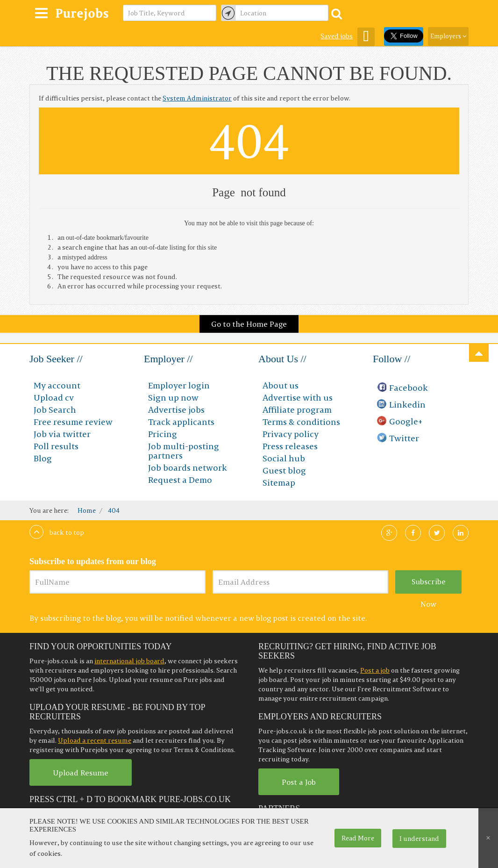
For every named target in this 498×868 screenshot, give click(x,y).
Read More (358, 838)
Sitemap (279, 483)
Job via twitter (62, 434)
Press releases (290, 446)
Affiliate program (297, 410)
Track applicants (181, 422)
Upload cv (54, 398)
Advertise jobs (176, 410)
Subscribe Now (429, 585)
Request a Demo (180, 480)
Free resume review (73, 422)
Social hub (284, 458)
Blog (43, 458)
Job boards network (188, 468)
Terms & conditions (301, 422)
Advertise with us (298, 398)
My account (57, 385)
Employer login (179, 385)
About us (281, 385)
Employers (448, 36)
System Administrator (197, 98)
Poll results (56, 446)
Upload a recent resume (95, 740)
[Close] (488, 838)
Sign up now (173, 398)
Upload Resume (81, 773)
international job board (129, 661)
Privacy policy (291, 434)
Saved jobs (337, 36)
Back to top (57, 532)
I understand (419, 839)
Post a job (375, 670)
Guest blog (284, 470)
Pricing (163, 434)
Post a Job (299, 782)
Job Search (55, 410)
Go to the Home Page (249, 324)
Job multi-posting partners (184, 451)
